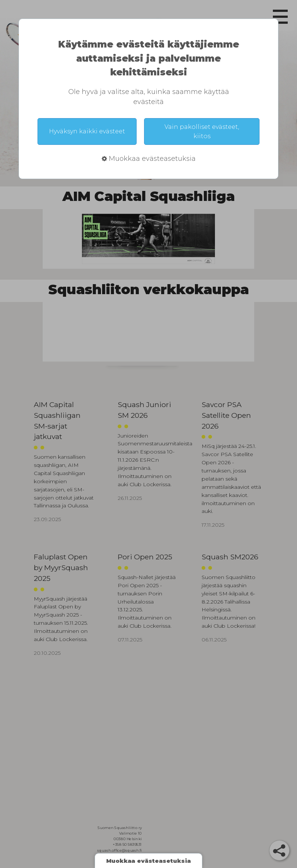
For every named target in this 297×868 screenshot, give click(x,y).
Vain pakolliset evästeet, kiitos (202, 131)
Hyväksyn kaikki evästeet (87, 131)
